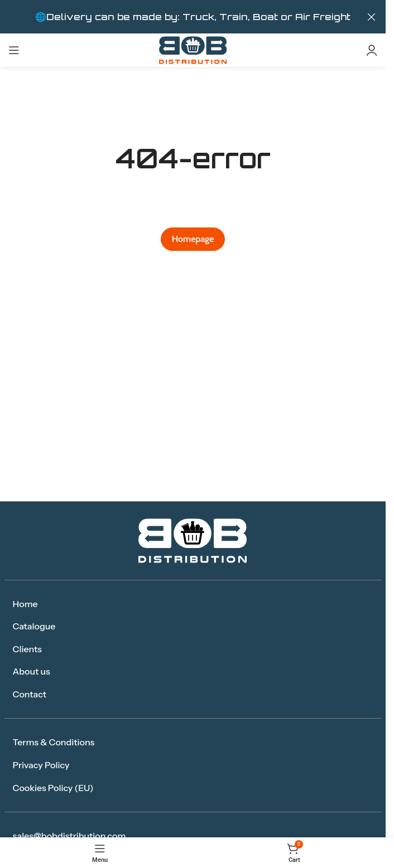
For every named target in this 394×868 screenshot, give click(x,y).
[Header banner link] (193, 17)
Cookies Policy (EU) (53, 788)
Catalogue (34, 626)
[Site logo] (193, 49)
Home (25, 604)
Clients (27, 649)
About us (32, 671)
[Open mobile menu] (14, 50)
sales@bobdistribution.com (69, 836)
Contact (30, 694)
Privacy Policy (41, 765)
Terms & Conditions (54, 742)
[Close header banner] (372, 17)
